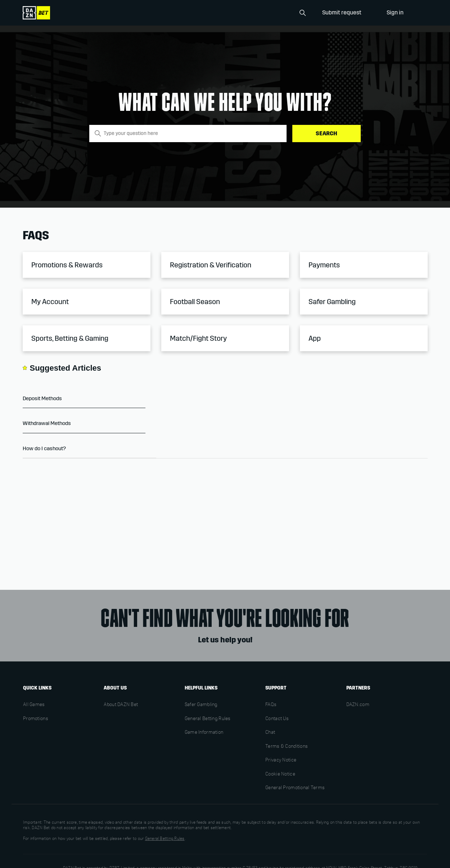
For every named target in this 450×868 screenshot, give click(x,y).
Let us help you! (225, 640)
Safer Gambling (201, 705)
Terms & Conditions (287, 747)
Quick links (37, 688)
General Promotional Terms (295, 788)
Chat (270, 733)
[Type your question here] (188, 134)
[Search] (273, 13)
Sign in (395, 12)
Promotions (36, 719)
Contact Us (277, 719)
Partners (358, 688)
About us (115, 688)
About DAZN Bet (121, 705)
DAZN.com (358, 705)
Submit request (342, 12)
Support (276, 688)
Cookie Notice (280, 774)
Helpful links (201, 688)
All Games (34, 705)
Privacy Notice (281, 760)
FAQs (271, 705)
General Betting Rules (208, 719)
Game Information (204, 733)
